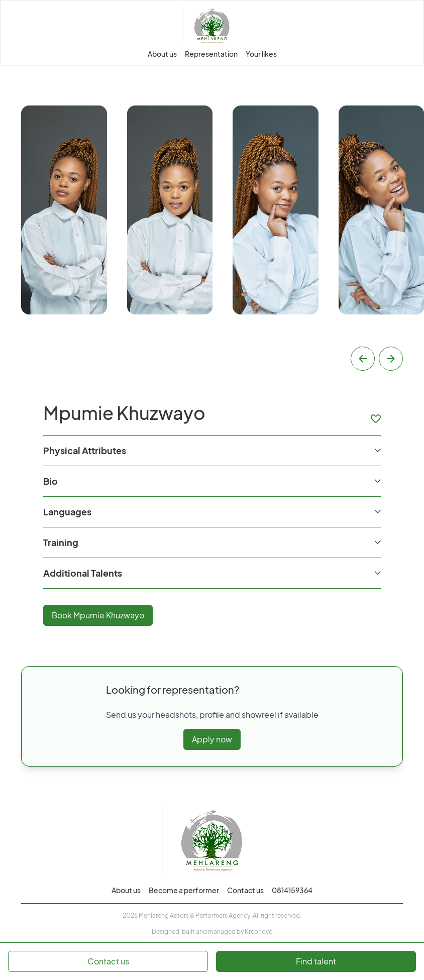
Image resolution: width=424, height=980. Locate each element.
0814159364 (292, 890)
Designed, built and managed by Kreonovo (212, 932)
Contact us (245, 890)
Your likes (261, 54)
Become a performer (184, 890)
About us (162, 54)
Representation (211, 54)
